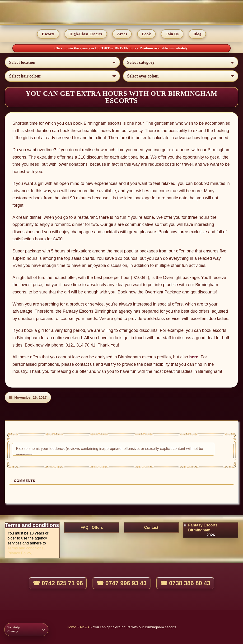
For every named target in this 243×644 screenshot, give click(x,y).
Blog (198, 34)
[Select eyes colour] (181, 76)
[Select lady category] (181, 63)
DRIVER (122, 48)
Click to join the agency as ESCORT (82, 48)
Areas (122, 34)
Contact (151, 528)
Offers (97, 528)
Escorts (48, 34)
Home (71, 627)
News (85, 627)
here (194, 357)
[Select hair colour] (62, 76)
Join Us (172, 34)
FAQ (85, 528)
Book (146, 34)
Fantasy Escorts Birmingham (203, 528)
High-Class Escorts (86, 34)
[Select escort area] (62, 63)
